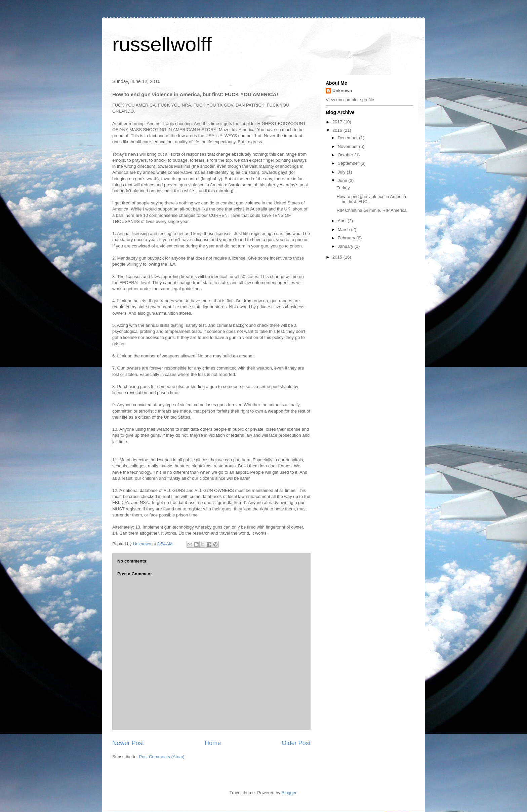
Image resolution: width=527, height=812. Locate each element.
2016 (338, 130)
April (343, 221)
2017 (338, 122)
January (346, 246)
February (347, 238)
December (349, 138)
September (349, 163)
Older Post (296, 743)
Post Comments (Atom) (162, 757)
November (349, 146)
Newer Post (128, 743)
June (343, 180)
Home (213, 743)
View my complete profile (350, 100)
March (344, 229)
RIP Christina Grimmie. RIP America (371, 210)
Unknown (342, 91)
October (346, 155)
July (342, 172)
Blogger (289, 793)
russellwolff (162, 44)
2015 (338, 257)
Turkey (343, 188)
